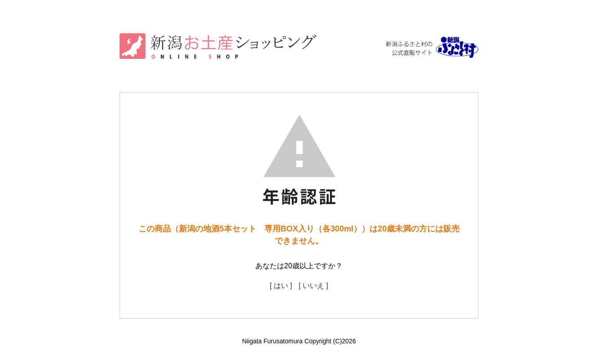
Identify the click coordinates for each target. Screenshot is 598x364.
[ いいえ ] (313, 286)
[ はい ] (281, 286)
